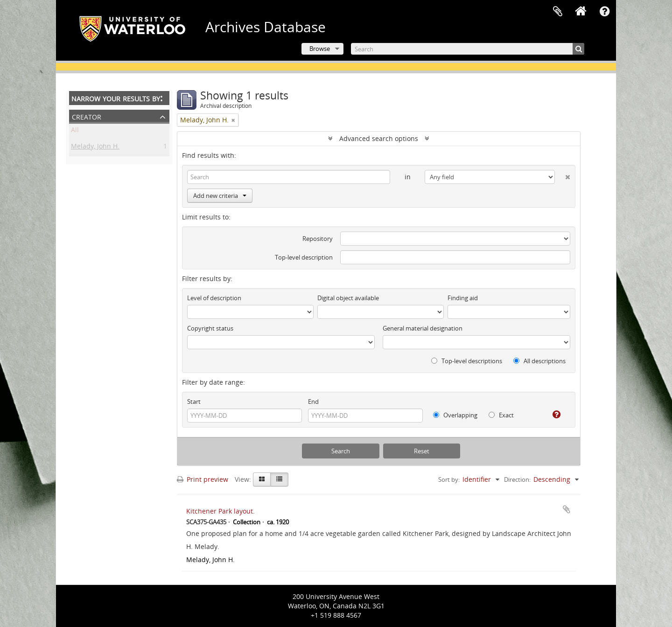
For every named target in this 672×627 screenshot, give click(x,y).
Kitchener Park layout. (220, 511)
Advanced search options (379, 138)
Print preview (203, 479)
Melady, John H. (95, 148)
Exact (501, 415)
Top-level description (304, 257)
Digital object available (348, 298)
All (75, 131)
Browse (320, 49)
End (313, 402)
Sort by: (449, 479)
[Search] (468, 49)
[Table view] (279, 479)
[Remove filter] (233, 120)
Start (194, 402)
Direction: (517, 479)
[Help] (553, 415)
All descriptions (539, 361)
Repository (318, 239)
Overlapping (455, 415)
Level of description (214, 298)
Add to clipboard (567, 509)
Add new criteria (220, 196)
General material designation (423, 328)
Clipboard (558, 12)
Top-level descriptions (467, 361)
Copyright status (210, 328)
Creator (87, 116)
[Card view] (262, 479)
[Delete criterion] (563, 175)
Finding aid (463, 298)
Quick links (604, 12)
